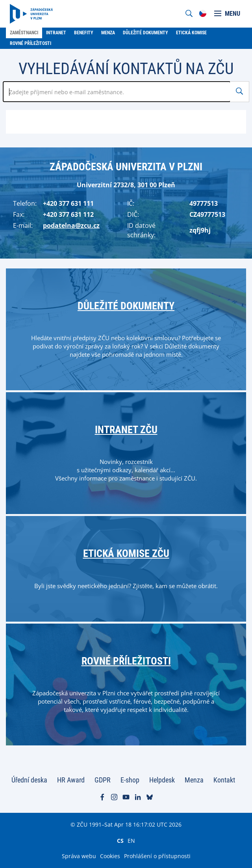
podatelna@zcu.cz (71, 225)
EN (131, 840)
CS (120, 840)
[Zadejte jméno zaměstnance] (117, 92)
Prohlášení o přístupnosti (157, 856)
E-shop (130, 780)
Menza (194, 780)
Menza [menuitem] (108, 33)
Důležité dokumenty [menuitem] (145, 33)
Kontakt (224, 780)
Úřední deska (29, 780)
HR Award (71, 780)
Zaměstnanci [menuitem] (24, 33)
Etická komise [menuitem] (191, 33)
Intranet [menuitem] (56, 33)
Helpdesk (162, 780)
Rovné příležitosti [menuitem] (31, 43)
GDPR (103, 780)
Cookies (110, 856)
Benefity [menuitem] (84, 33)
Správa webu (79, 856)
